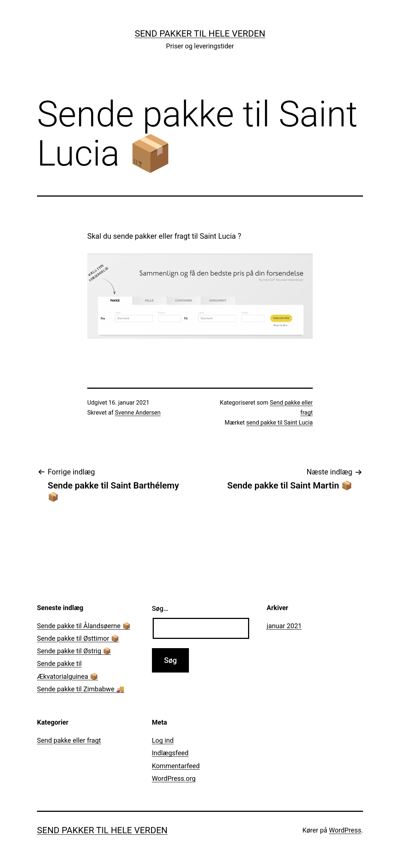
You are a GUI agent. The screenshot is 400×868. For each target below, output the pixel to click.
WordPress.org (174, 778)
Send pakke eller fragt (69, 740)
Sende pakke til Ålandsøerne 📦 (84, 626)
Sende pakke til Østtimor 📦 (78, 638)
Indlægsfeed (170, 753)
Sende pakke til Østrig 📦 (74, 651)
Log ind (163, 740)
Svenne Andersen (138, 413)
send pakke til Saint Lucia (279, 423)
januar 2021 (284, 626)
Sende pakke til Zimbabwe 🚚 (81, 689)
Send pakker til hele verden (200, 34)
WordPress (345, 830)
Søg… (160, 608)
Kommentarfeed (176, 766)
